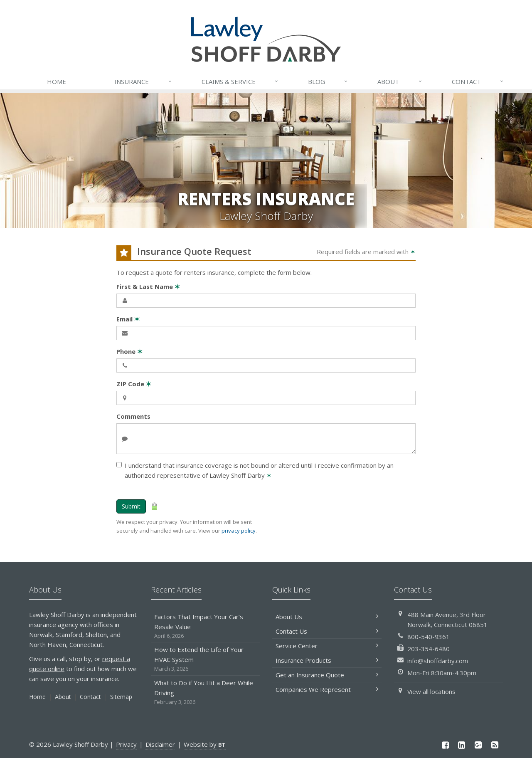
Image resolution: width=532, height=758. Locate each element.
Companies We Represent (327, 689)
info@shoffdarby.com (438, 661)
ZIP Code (134, 384)
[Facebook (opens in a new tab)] (445, 745)
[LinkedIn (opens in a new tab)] (462, 745)
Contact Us (327, 631)
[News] (495, 745)
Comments (133, 416)
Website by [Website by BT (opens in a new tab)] (205, 744)
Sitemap (121, 697)
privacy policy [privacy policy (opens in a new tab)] (239, 531)
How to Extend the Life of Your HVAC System (206, 659)
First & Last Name (148, 286)
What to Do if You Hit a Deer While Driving (206, 693)
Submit (131, 506)
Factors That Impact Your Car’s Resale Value (206, 626)
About (400, 81)
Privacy (126, 744)
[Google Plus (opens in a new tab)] (478, 745)
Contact (478, 81)
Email (128, 319)
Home (57, 81)
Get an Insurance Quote (327, 675)
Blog (328, 81)
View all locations (431, 691)
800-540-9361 (429, 637)
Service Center (327, 646)
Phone (129, 351)
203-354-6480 (429, 649)
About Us (327, 617)
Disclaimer (160, 744)
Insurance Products (327, 660)
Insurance (143, 81)
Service (240, 81)
